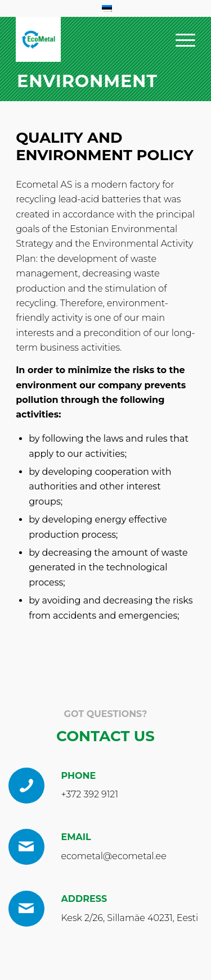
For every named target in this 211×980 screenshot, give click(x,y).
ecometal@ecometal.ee (114, 856)
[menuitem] (180, 39)
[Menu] (180, 39)
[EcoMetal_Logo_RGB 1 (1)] (38, 39)
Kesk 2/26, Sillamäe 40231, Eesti (130, 918)
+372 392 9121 (90, 794)
